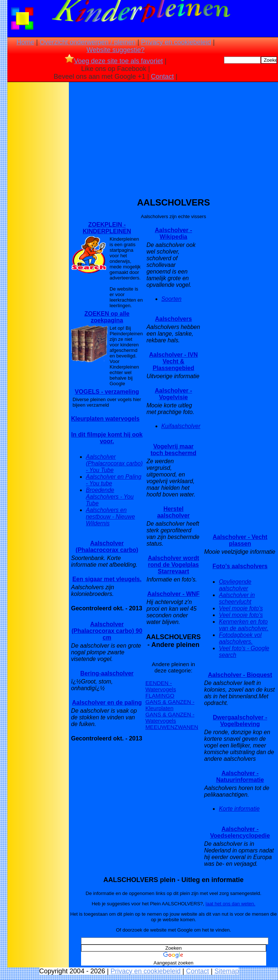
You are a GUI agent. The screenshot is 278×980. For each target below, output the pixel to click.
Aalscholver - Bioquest (240, 675)
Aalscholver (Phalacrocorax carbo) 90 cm (107, 631)
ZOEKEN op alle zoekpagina (107, 317)
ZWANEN (186, 727)
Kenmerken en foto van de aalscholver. (244, 625)
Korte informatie (239, 809)
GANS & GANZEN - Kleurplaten (170, 705)
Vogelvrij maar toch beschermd (174, 450)
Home (25, 42)
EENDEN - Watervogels (161, 686)
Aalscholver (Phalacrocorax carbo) (107, 547)
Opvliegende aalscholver (235, 585)
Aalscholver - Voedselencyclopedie (240, 832)
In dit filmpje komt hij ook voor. (107, 438)
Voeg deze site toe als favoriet (114, 61)
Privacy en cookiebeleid (176, 42)
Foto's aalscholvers (240, 566)
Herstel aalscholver (173, 512)
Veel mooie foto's (241, 608)
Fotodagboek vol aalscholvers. (240, 638)
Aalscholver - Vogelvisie (173, 394)
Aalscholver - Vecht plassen (240, 540)
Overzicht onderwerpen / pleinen (88, 42)
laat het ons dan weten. (230, 904)
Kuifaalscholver (181, 426)
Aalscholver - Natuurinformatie (240, 776)
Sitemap (227, 971)
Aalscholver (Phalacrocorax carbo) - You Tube (114, 463)
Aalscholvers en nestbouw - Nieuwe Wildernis (110, 517)
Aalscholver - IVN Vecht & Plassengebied (174, 361)
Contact (162, 77)
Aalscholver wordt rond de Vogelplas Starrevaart (173, 565)
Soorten (172, 299)
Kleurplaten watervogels (105, 419)
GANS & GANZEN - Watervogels (170, 718)
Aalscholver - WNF (173, 594)
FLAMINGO (160, 696)
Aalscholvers (174, 319)
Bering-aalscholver (107, 673)
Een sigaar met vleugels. (107, 579)
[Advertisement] (38, 200)
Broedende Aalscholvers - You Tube (110, 497)
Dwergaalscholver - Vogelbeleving (240, 721)
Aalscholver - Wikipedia (173, 233)
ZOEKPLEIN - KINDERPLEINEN (107, 228)
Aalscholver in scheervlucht (237, 598)
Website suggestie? (116, 50)
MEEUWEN (160, 727)
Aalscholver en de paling (107, 703)
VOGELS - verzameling (107, 392)
